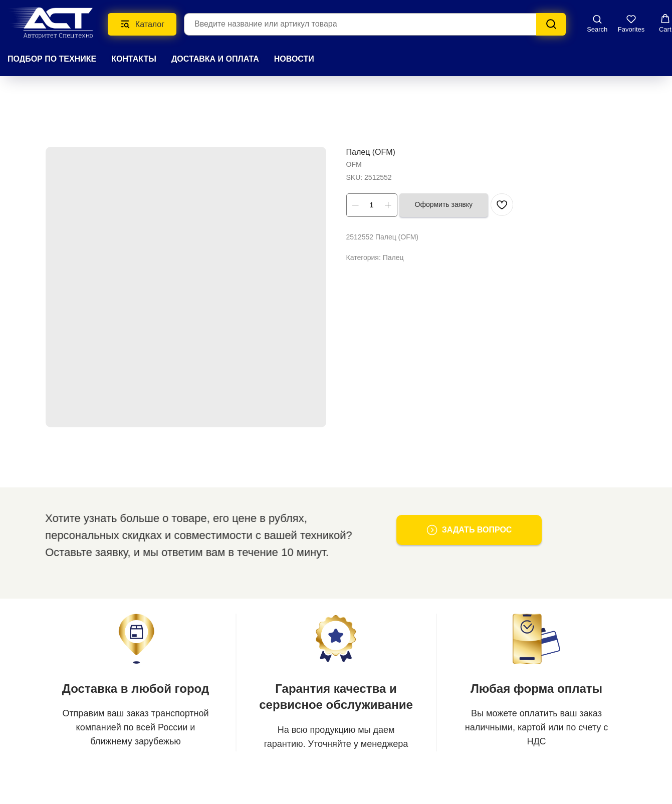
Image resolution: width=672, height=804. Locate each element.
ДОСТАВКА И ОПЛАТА (215, 59)
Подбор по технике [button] (52, 59)
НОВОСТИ (294, 59)
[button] (597, 24)
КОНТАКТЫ (134, 59)
